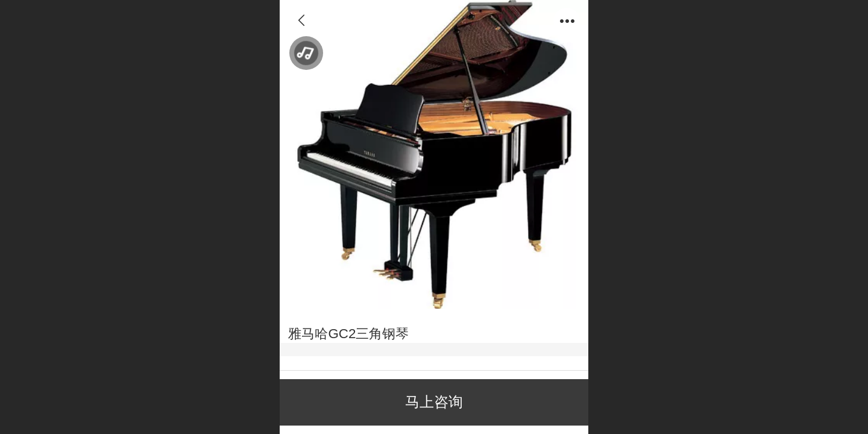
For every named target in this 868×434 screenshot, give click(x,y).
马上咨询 (434, 402)
